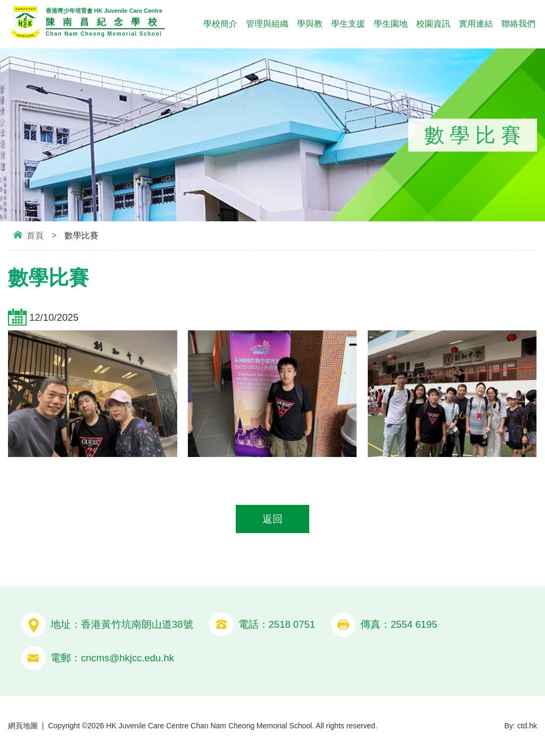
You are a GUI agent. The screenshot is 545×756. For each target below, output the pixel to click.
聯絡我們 (518, 24)
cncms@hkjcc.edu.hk (127, 658)
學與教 (310, 24)
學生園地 (391, 24)
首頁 (35, 235)
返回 (272, 519)
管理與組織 (267, 24)
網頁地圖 (23, 726)
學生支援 (348, 24)
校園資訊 (433, 24)
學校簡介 (220, 24)
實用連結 (476, 24)
